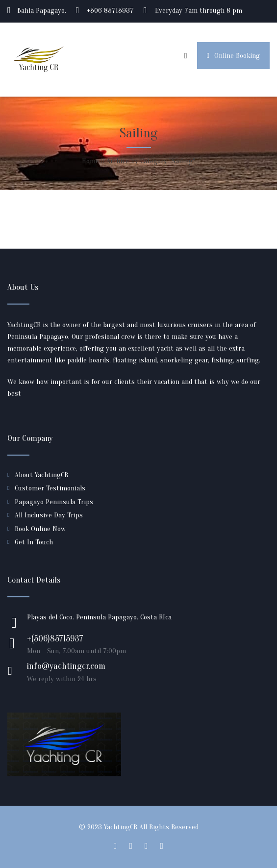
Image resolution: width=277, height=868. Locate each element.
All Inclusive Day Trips (49, 515)
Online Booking (233, 56)
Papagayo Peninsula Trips (54, 502)
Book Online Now (40, 529)
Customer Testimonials (50, 488)
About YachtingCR (41, 475)
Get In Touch (34, 542)
